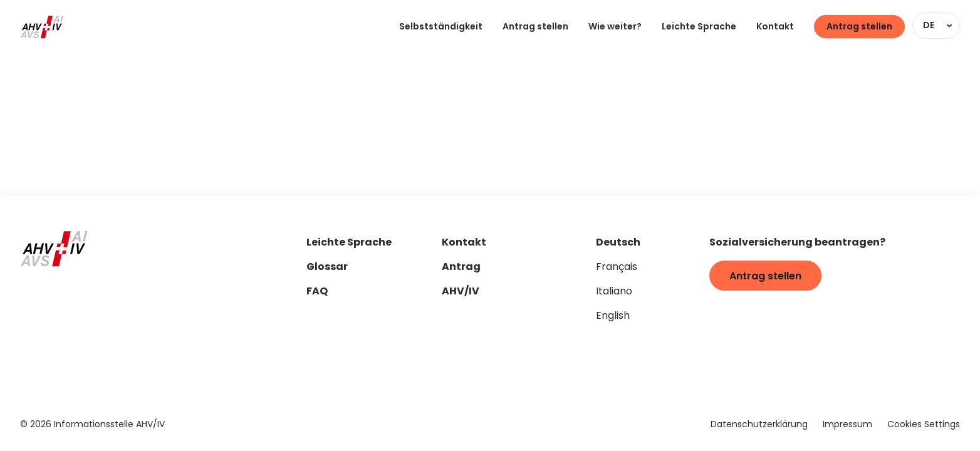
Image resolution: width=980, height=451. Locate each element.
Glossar (327, 268)
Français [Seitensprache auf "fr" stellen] (617, 267)
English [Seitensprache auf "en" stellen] (613, 316)
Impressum (847, 425)
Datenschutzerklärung (759, 425)
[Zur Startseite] (42, 27)
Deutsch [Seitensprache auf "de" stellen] (618, 243)
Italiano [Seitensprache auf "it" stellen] (614, 292)
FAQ (317, 292)
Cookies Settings (924, 425)
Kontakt (775, 27)
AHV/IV (461, 292)
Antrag (461, 268)
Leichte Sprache (699, 27)
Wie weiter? (615, 27)
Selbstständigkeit (441, 27)
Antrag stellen (535, 27)
